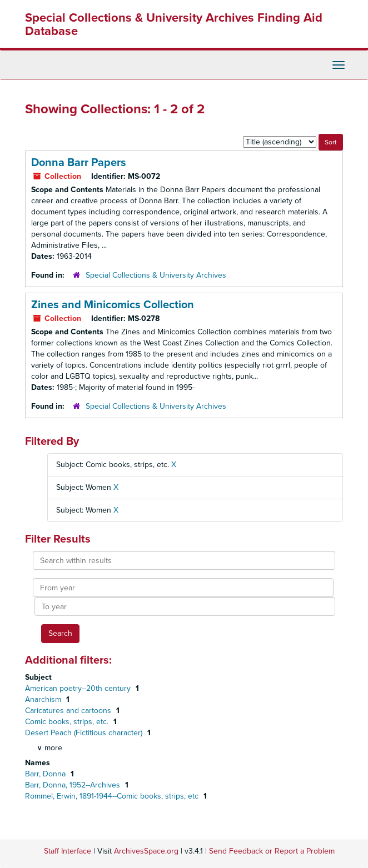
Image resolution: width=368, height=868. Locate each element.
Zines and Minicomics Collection (113, 305)
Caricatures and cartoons (69, 711)
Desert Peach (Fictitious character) (85, 733)
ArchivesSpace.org (146, 851)
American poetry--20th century (79, 688)
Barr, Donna (46, 774)
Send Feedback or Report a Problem (272, 851)
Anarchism (44, 699)
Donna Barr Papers (79, 163)
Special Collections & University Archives (156, 275)
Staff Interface (68, 851)
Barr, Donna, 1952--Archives (74, 785)
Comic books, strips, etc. (68, 722)
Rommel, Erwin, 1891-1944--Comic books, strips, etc (113, 796)
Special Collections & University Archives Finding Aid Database (174, 24)
